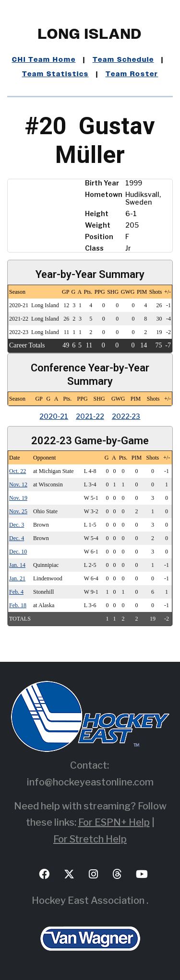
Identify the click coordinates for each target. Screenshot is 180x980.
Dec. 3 (17, 525)
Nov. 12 (18, 484)
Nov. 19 (18, 498)
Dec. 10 (18, 552)
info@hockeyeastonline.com (90, 782)
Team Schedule (123, 60)
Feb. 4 (16, 592)
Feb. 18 (18, 605)
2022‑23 (126, 416)
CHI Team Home (44, 60)
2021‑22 (90, 416)
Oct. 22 (18, 471)
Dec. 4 (17, 538)
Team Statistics (55, 74)
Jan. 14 (17, 565)
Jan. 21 (17, 578)
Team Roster (132, 74)
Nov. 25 (18, 511)
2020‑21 (54, 416)
